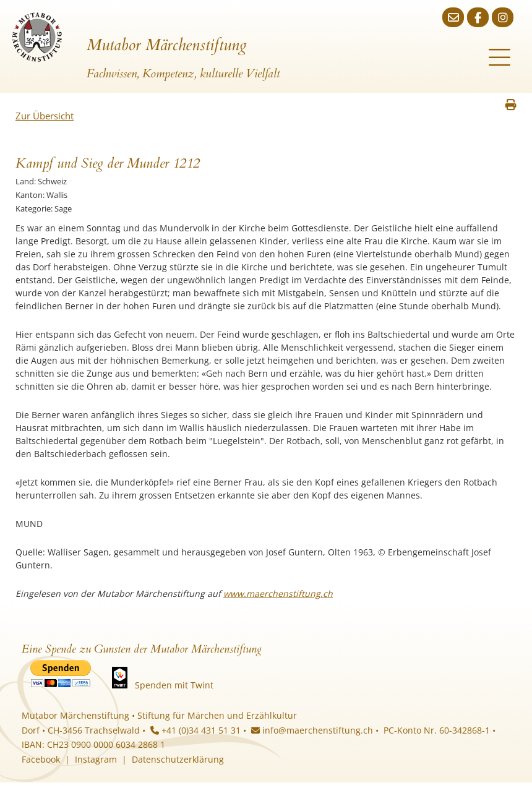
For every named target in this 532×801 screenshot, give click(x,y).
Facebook (41, 759)
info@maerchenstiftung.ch (312, 730)
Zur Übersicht (45, 116)
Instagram (96, 759)
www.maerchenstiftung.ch (278, 593)
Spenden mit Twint (174, 685)
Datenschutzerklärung (178, 759)
